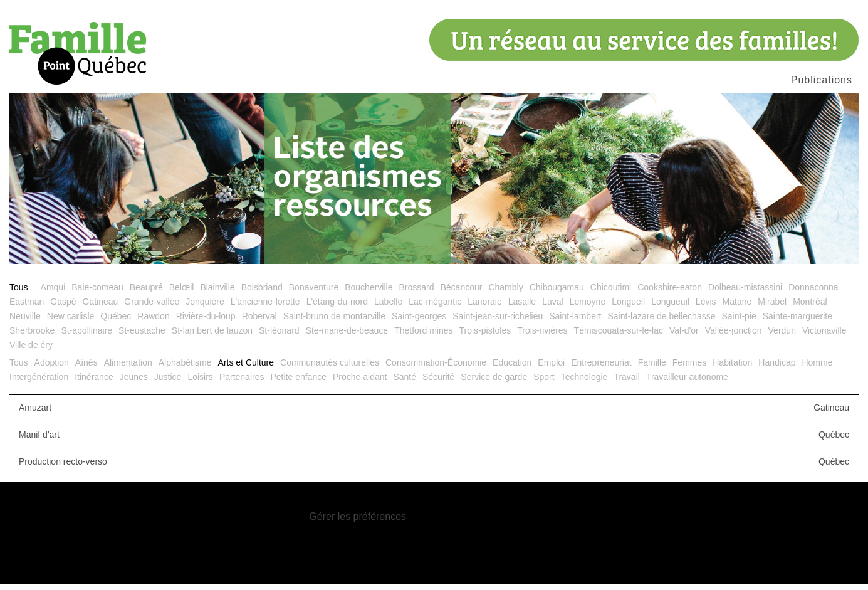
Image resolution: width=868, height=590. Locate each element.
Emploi (551, 369)
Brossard (416, 293)
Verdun (782, 337)
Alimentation (128, 369)
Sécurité (438, 383)
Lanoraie (485, 308)
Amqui (53, 293)
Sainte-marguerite (797, 322)
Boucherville (369, 293)
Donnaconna (813, 293)
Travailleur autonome (687, 383)
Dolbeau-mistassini (745, 293)
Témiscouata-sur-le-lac (619, 337)
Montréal (810, 308)
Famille (652, 369)
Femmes (689, 369)
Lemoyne (588, 308)
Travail (627, 383)
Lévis (706, 308)
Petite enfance (298, 383)
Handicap (777, 369)
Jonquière (205, 308)
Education (512, 369)
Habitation (732, 369)
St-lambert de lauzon (212, 337)
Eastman (27, 308)
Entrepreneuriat (601, 369)
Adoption (52, 369)
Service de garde (494, 383)
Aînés (86, 369)
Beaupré (146, 293)
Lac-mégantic (435, 308)
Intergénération (39, 383)
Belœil (182, 293)
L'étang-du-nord (337, 308)
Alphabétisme (185, 369)
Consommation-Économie (436, 369)
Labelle (388, 308)
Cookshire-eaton (670, 293)
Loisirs (200, 383)
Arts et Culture (246, 369)
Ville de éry (31, 351)
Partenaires (242, 383)
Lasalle (522, 308)
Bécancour (461, 293)
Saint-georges (419, 322)
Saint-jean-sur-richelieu (498, 322)
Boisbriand (262, 293)
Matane (737, 308)
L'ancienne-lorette (265, 308)
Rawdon (153, 322)
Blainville (217, 293)
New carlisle (71, 322)
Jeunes (134, 383)
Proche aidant (360, 383)
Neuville (25, 322)
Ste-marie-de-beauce (347, 337)
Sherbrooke (32, 337)
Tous (19, 293)
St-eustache (142, 337)
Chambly (505, 293)
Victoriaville (824, 337)
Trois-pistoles (485, 337)
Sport (544, 383)
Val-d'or (684, 337)
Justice (168, 383)
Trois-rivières (542, 337)
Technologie (584, 383)
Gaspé (63, 308)
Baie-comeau (97, 293)
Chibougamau (557, 293)
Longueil (628, 308)
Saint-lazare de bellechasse (661, 322)
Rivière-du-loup (206, 322)
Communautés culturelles (330, 369)
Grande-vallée (152, 308)
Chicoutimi (611, 293)
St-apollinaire (86, 337)
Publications (822, 80)
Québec (116, 322)
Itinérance (94, 383)
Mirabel (772, 308)
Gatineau (101, 308)
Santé (405, 383)
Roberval (259, 322)
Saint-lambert (575, 322)
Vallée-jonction (734, 337)
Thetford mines (423, 337)
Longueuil (670, 308)
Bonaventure (314, 293)
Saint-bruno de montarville (334, 322)
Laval (552, 308)
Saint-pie (739, 322)
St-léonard (279, 337)
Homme (817, 369)
